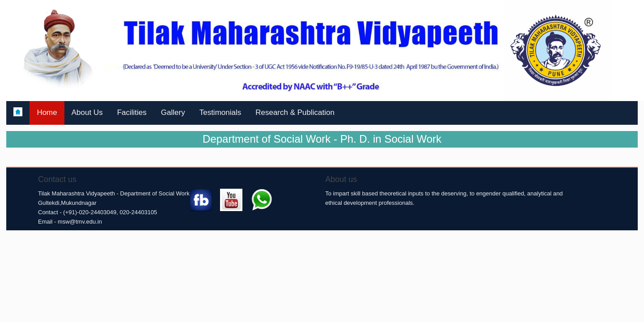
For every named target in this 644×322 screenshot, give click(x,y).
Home (47, 112)
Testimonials (220, 112)
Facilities (132, 112)
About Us (87, 112)
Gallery (173, 112)
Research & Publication (295, 112)
